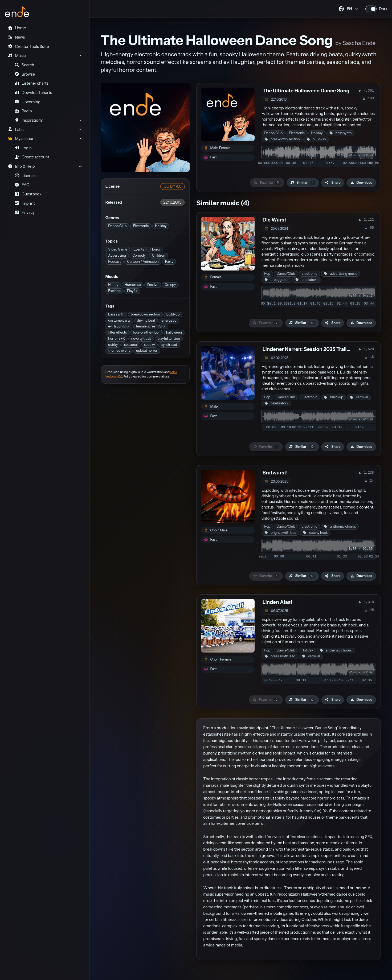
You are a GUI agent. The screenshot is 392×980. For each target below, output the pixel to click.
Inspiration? (29, 120)
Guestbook (28, 194)
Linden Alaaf (277, 602)
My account (22, 139)
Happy (113, 285)
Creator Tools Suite (28, 47)
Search (24, 65)
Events (139, 249)
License (25, 176)
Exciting (114, 291)
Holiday (161, 226)
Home (17, 28)
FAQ (22, 185)
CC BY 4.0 (172, 186)
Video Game (118, 249)
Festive (153, 285)
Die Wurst (274, 220)
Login (23, 148)
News (16, 37)
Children (159, 255)
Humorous (133, 285)
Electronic (141, 226)
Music (17, 56)
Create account (32, 157)
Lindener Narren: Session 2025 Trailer (307, 349)
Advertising (117, 255)
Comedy (139, 255)
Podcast (114, 262)
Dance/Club (117, 226)
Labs (16, 130)
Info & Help (21, 166)
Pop (267, 274)
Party (169, 262)
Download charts (33, 93)
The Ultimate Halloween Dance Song (306, 91)
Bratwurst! (275, 473)
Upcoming (28, 102)
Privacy (25, 212)
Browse (25, 74)
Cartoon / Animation (143, 262)
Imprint (25, 203)
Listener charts (32, 83)
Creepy (170, 285)
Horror (156, 249)
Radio (23, 111)
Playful (132, 291)
